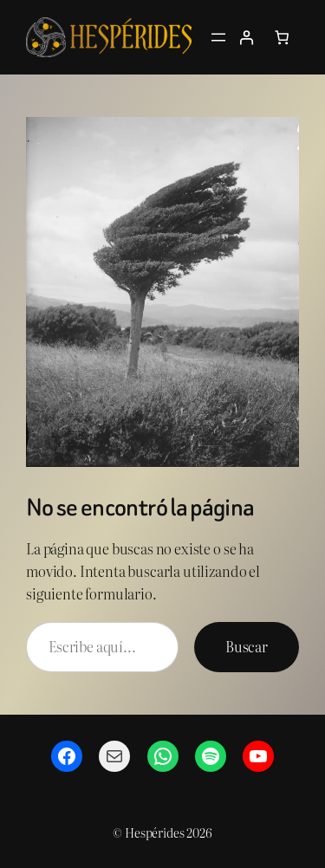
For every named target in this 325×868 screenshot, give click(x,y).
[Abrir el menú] (218, 37)
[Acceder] (246, 37)
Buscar (247, 646)
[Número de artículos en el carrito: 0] (282, 37)
